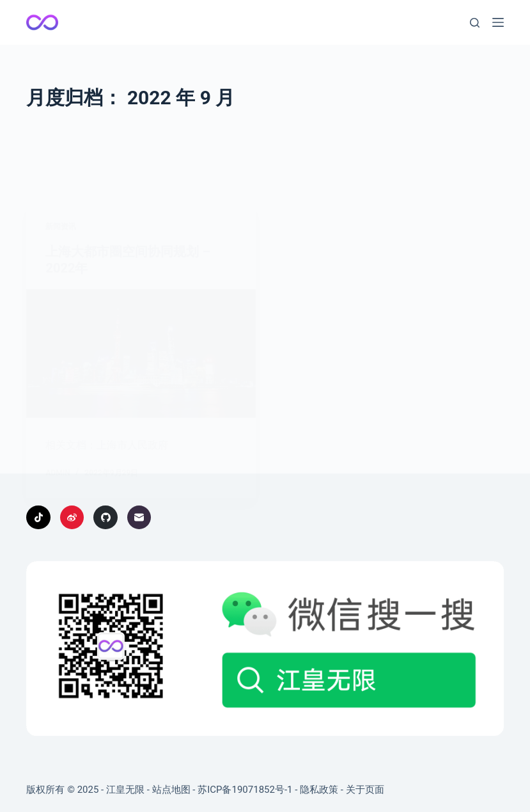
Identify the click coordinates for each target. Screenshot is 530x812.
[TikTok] (38, 518)
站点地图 (171, 790)
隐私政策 (319, 790)
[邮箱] (139, 518)
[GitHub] (105, 518)
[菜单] (498, 22)
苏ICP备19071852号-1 (245, 790)
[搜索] (475, 23)
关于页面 (365, 790)
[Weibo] (72, 518)
